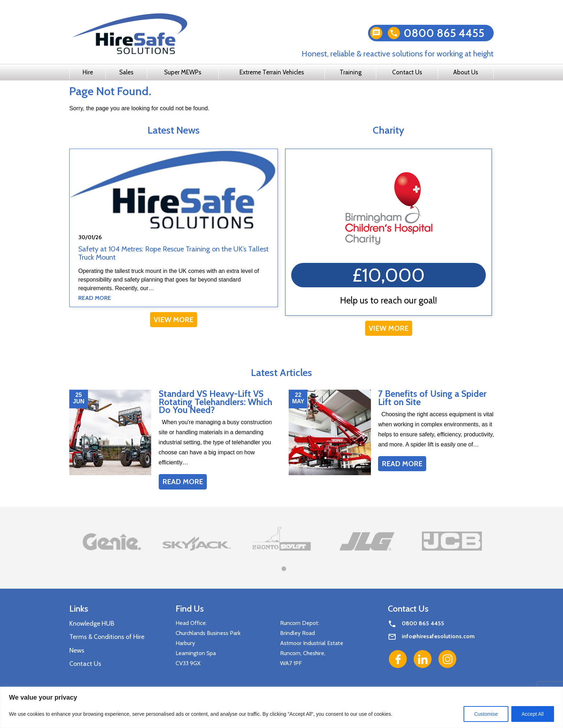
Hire (88, 72)
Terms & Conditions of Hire (107, 637)
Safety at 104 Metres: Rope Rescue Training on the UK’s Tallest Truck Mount (173, 253)
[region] (281, 707)
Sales (126, 72)
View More (174, 320)
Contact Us (407, 72)
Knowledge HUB (92, 623)
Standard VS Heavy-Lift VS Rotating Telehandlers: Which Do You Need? (215, 402)
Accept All (533, 714)
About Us (466, 72)
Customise (486, 714)
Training (351, 72)
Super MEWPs (183, 72)
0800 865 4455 (444, 33)
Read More (95, 298)
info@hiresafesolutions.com (438, 636)
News (77, 650)
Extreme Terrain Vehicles (272, 72)
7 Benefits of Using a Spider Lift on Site (432, 398)
